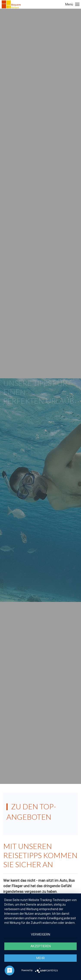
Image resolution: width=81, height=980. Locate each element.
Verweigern (40, 934)
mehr (40, 958)
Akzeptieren (41, 946)
